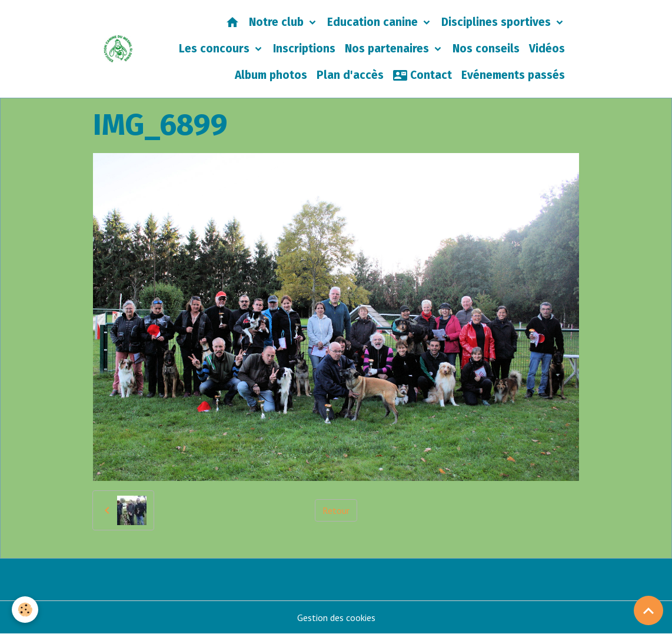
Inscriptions (304, 49)
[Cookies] (25, 610)
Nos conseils (486, 49)
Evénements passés (513, 75)
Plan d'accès (350, 75)
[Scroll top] (648, 610)
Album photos (271, 75)
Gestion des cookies (336, 618)
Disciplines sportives (498, 22)
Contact (423, 75)
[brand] (118, 49)
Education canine (374, 22)
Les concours (216, 49)
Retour (336, 510)
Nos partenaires (388, 49)
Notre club (278, 22)
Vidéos (547, 49)
